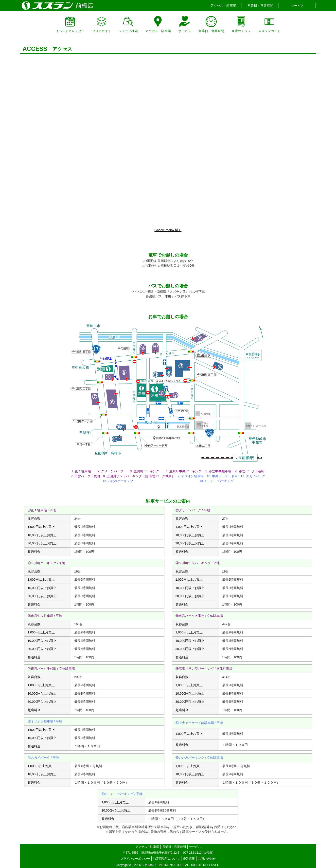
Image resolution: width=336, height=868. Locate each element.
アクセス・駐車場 (223, 6)
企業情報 (189, 859)
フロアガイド (102, 24)
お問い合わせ (207, 859)
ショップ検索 (128, 24)
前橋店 (85, 6)
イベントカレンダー (70, 24)
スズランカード (269, 24)
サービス (297, 6)
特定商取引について (166, 859)
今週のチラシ (241, 24)
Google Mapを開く (168, 230)
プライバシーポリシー (135, 859)
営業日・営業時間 (260, 6)
